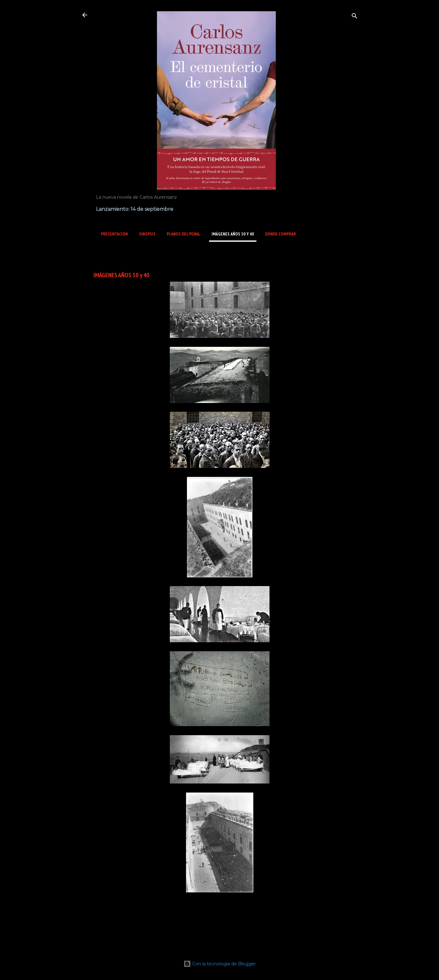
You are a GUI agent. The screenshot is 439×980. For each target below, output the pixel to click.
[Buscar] (355, 17)
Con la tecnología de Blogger (220, 964)
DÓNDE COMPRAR (281, 234)
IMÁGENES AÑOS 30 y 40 (233, 234)
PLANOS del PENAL (184, 234)
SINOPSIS (147, 234)
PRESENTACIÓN (114, 234)
